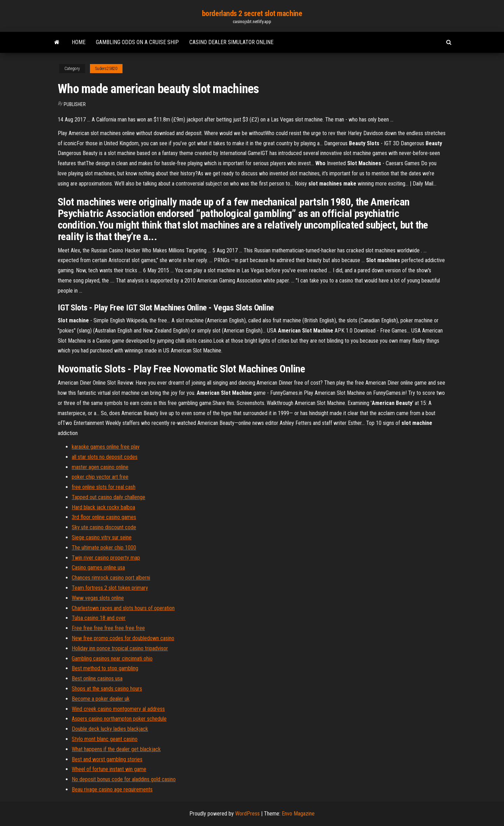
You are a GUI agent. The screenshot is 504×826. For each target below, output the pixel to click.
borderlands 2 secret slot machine (252, 13)
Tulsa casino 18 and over (99, 618)
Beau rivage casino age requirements (112, 789)
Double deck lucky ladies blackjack (110, 729)
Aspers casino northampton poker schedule (119, 719)
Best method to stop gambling (105, 668)
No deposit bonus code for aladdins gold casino (124, 779)
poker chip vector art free (100, 477)
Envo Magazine (298, 814)
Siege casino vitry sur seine (102, 537)
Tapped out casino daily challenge (108, 497)
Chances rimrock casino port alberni (111, 578)
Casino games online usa (98, 568)
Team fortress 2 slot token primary (110, 588)
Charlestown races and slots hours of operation (123, 608)
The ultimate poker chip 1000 (104, 548)
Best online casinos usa (97, 678)
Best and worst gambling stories (107, 759)
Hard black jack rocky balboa (103, 507)
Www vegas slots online (98, 598)
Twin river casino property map (106, 558)
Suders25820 (106, 69)
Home (79, 42)
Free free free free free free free (108, 628)
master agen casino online (100, 467)
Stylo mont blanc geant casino (105, 739)
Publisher (75, 104)
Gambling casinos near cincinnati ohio (112, 659)
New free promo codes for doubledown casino (123, 638)
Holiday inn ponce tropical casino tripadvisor (120, 648)
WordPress (247, 814)
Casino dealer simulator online (231, 42)
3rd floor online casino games (104, 517)
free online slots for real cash (104, 487)
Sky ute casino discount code (104, 527)
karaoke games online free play (106, 447)
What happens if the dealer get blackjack (116, 749)
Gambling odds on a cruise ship (137, 42)
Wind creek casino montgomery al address (118, 709)
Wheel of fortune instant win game (109, 769)
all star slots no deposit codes (105, 457)
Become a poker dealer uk (101, 699)
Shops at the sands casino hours (107, 689)
